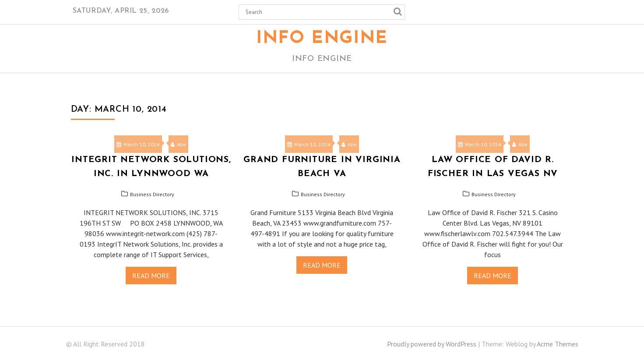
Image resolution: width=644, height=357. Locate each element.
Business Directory (152, 194)
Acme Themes (558, 344)
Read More (151, 276)
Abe (178, 144)
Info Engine (322, 39)
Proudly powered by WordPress (432, 344)
